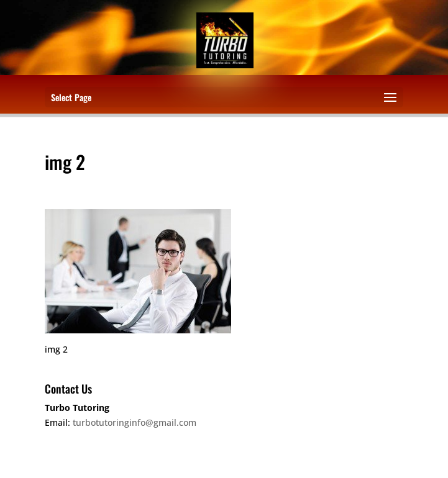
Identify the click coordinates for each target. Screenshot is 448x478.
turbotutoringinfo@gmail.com (135, 422)
